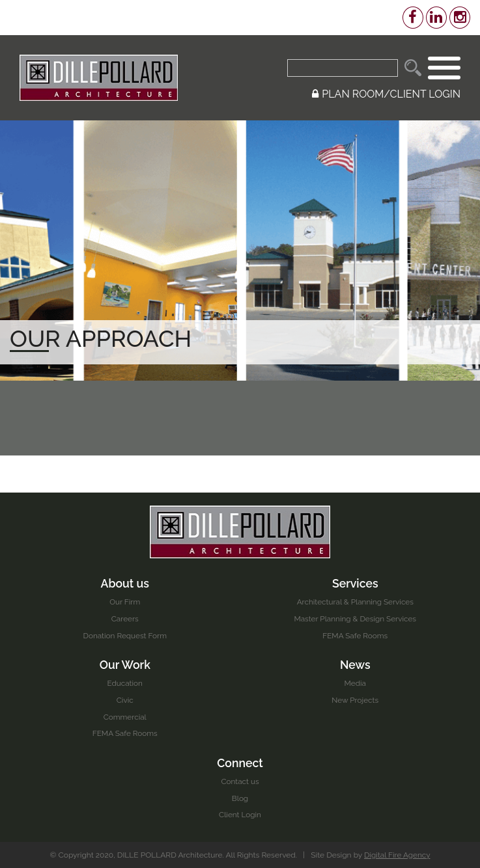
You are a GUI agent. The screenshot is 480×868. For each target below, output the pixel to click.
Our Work (125, 664)
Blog (240, 798)
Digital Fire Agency (397, 855)
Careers (125, 618)
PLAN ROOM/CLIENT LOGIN (386, 94)
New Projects (355, 699)
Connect (240, 762)
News (355, 664)
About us (125, 583)
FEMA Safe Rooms (355, 635)
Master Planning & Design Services (355, 618)
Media (355, 683)
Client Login (240, 815)
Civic (125, 699)
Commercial (125, 716)
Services (355, 583)
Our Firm (125, 601)
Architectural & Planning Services (355, 601)
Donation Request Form (125, 635)
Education (125, 683)
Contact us (240, 781)
